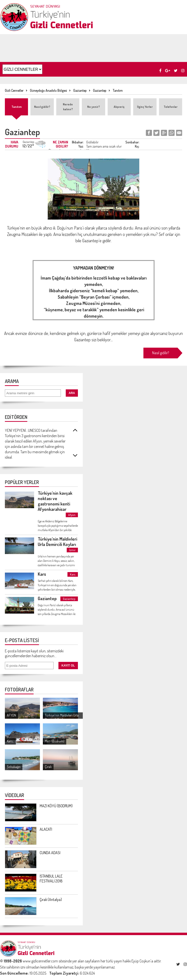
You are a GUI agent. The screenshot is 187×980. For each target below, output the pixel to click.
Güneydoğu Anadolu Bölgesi (48, 90)
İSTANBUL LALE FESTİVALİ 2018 (51, 879)
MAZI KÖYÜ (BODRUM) (56, 806)
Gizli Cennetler (14, 90)
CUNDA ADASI (50, 853)
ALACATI (46, 829)
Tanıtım (118, 90)
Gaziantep (80, 90)
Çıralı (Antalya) (51, 899)
